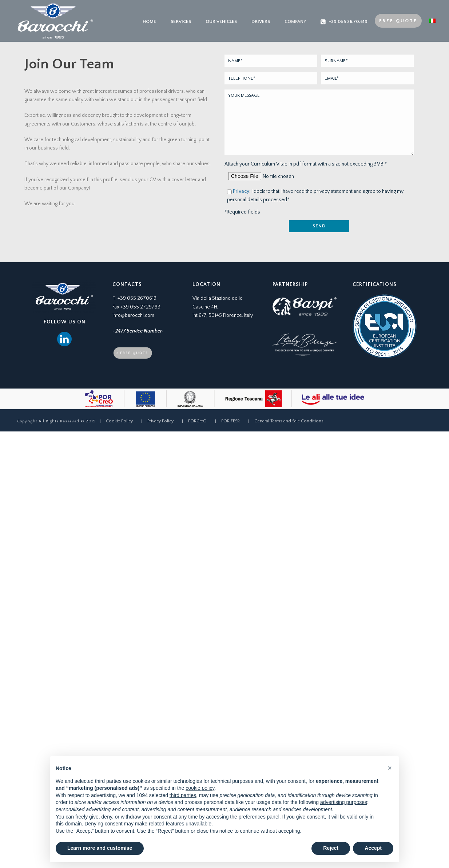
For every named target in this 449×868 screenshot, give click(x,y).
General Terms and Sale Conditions (289, 421)
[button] (390, 768)
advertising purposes (344, 802)
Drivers (261, 21)
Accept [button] (373, 848)
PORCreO (197, 421)
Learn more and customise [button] (100, 848)
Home (149, 21)
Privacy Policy (160, 421)
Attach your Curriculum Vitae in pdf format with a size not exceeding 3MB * (306, 164)
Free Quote (398, 21)
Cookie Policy (119, 421)
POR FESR (231, 421)
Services (181, 21)
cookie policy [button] (200, 788)
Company (295, 21)
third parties (183, 795)
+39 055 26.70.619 (344, 22)
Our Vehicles (221, 21)
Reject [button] (331, 848)
